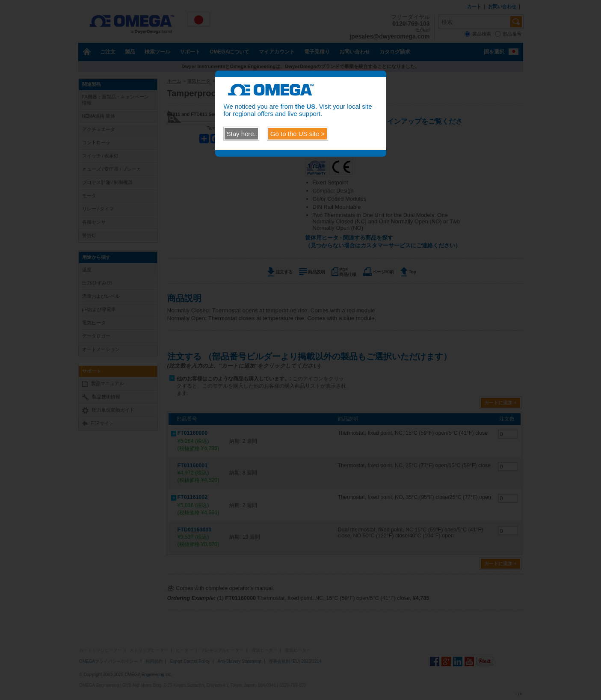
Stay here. (241, 134)
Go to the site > (298, 134)
